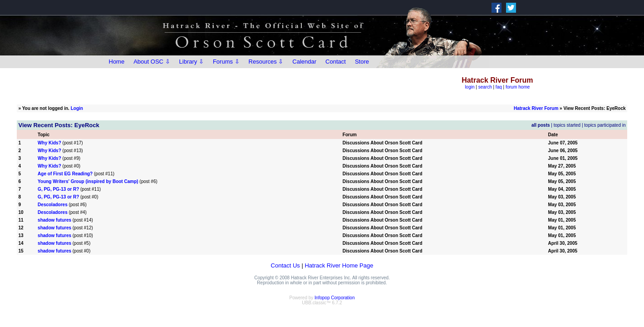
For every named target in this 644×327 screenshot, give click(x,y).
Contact (336, 62)
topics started (567, 125)
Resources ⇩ (266, 62)
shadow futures (54, 220)
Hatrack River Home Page (339, 265)
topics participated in (605, 125)
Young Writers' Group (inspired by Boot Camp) (88, 181)
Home (117, 62)
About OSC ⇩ (152, 62)
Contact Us (285, 265)
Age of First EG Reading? (65, 174)
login (469, 87)
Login (77, 108)
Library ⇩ (192, 62)
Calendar (304, 62)
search (485, 87)
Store (362, 62)
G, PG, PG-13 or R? (58, 189)
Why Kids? (49, 143)
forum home (518, 87)
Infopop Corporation (334, 298)
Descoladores (53, 205)
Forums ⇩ (226, 62)
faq (499, 87)
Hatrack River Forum (536, 108)
